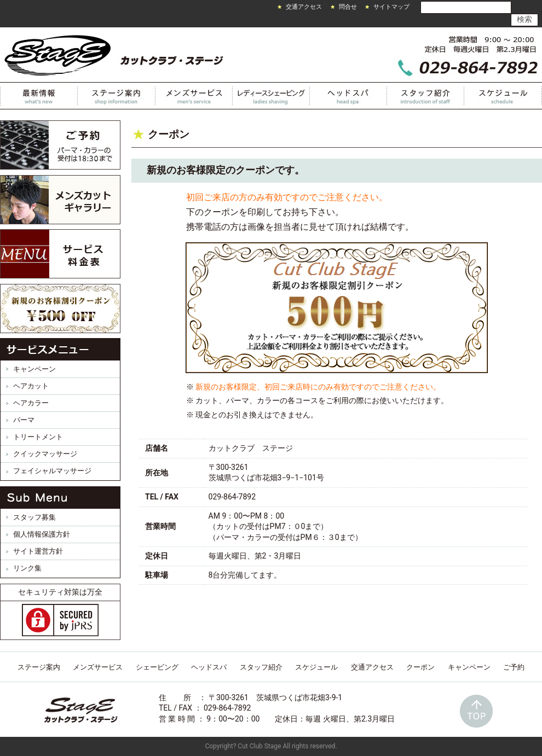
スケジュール (503, 96)
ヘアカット (31, 386)
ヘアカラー (31, 403)
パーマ (24, 420)
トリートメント (38, 437)
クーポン (420, 667)
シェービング (157, 667)
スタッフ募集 (34, 517)
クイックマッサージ (45, 454)
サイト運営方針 (38, 551)
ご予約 (514, 667)
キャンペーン (34, 369)
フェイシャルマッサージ (52, 471)
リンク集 (27, 568)
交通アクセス (304, 7)
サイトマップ (391, 7)
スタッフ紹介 (426, 96)
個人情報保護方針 (42, 534)
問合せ (348, 7)
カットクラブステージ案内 (117, 96)
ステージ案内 (39, 667)
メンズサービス (194, 96)
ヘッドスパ (348, 96)
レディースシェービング (271, 96)
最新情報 (39, 96)
